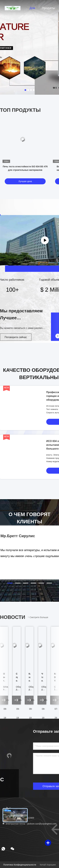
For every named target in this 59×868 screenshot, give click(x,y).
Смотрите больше (38, 617)
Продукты (48, 8)
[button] (10, 583)
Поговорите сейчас (16, 337)
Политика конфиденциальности (20, 865)
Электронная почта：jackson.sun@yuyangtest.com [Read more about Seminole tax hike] (29, 824)
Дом (32, 8)
